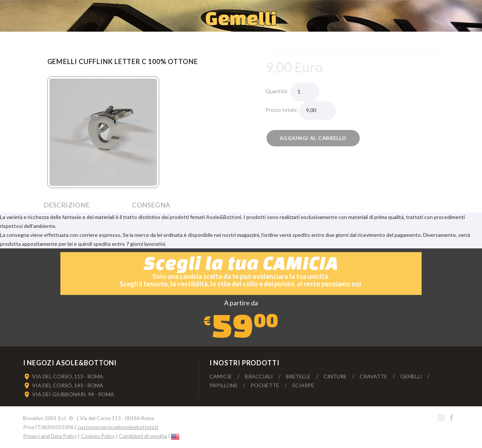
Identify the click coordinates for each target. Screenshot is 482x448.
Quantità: (278, 91)
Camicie (221, 376)
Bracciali (259, 376)
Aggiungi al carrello (313, 138)
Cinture (335, 376)
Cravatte (374, 376)
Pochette (265, 385)
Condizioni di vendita (143, 436)
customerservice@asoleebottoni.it (118, 427)
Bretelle (298, 376)
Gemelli (411, 376)
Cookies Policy (98, 436)
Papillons (223, 385)
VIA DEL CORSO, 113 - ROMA (68, 376)
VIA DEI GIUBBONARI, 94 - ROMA (73, 394)
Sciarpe (303, 385)
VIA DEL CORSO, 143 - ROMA (68, 385)
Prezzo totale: (282, 110)
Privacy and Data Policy (50, 436)
